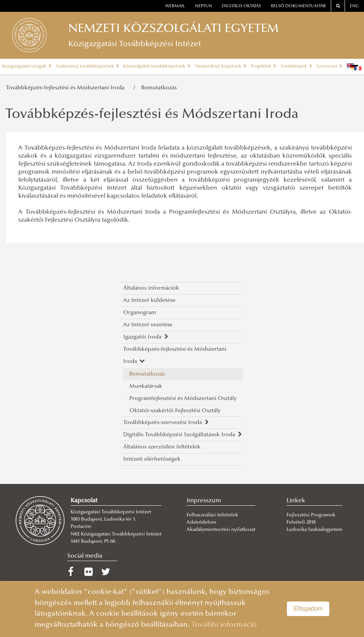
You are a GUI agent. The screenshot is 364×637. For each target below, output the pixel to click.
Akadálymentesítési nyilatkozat (221, 530)
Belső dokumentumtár (298, 6)
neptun (204, 6)
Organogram (140, 313)
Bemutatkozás (159, 88)
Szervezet (329, 66)
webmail (175, 6)
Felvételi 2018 (301, 523)
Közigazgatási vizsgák (27, 66)
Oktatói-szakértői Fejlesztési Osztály (175, 411)
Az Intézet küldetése (149, 301)
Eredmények (296, 66)
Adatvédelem (201, 523)
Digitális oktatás (241, 6)
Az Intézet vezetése (148, 325)
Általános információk (151, 288)
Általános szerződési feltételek (162, 447)
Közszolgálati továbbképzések (157, 66)
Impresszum (204, 501)
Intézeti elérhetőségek (152, 459)
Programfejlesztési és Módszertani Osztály (183, 399)
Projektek (263, 66)
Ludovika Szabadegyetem (314, 530)
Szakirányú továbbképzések (87, 66)
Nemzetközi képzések (221, 66)
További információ (224, 625)
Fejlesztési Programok (311, 515)
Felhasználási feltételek (212, 515)
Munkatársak (146, 386)
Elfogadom (308, 609)
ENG (354, 6)
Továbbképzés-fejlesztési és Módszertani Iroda (67, 88)
